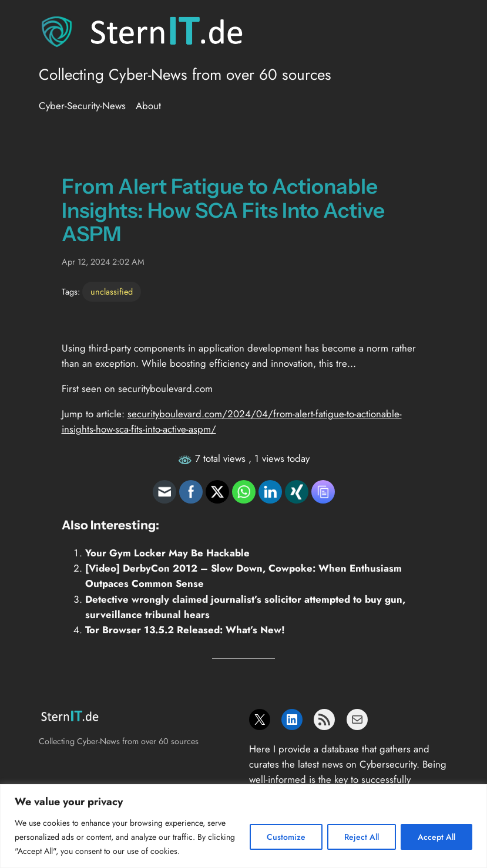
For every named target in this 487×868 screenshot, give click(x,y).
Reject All (362, 837)
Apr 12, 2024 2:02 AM (103, 262)
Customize (286, 837)
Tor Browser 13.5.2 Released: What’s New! (185, 630)
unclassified (112, 292)
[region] (243, 826)
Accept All (436, 837)
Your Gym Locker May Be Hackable (167, 553)
